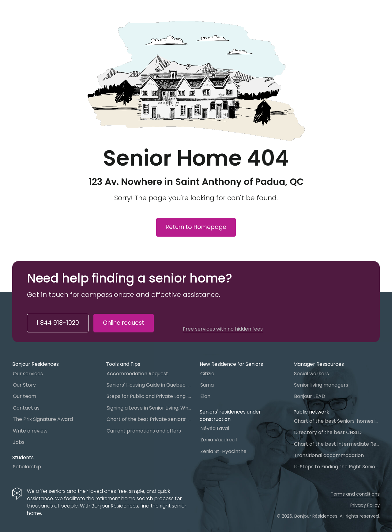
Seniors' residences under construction (230, 416)
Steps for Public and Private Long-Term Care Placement (149, 396)
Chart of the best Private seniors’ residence (149, 419)
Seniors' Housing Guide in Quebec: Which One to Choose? (149, 385)
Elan (205, 396)
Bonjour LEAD (310, 396)
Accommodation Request (137, 374)
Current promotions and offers (144, 431)
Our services (28, 374)
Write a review (30, 431)
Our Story (24, 385)
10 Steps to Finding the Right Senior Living (337, 467)
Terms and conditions (355, 494)
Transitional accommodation (329, 455)
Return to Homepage (196, 227)
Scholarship (27, 467)
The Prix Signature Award (43, 419)
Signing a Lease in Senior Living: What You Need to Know (149, 408)
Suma (207, 385)
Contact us (26, 408)
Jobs (19, 442)
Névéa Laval (215, 428)
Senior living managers (321, 385)
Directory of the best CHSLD (328, 432)
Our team (24, 396)
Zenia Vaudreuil (219, 440)
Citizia (207, 374)
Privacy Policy (365, 505)
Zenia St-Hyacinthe (223, 451)
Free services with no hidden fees (223, 329)
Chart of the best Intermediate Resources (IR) (337, 444)
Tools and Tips (123, 364)
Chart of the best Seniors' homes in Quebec (337, 421)
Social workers (311, 374)
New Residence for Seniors (231, 364)
